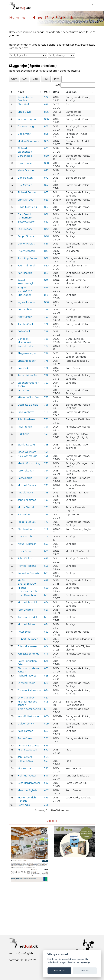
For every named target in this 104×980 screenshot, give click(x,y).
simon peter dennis (29, 709)
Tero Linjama (25, 610)
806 (46, 302)
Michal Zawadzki (28, 750)
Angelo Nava (25, 493)
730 (46, 500)
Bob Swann (25, 134)
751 (46, 427)
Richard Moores (27, 676)
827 (46, 273)
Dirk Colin (23, 434)
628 (46, 676)
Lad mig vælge (83, 962)
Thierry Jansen (26, 251)
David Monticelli (27, 207)
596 (46, 746)
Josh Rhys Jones (27, 258)
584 (46, 757)
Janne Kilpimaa (27, 500)
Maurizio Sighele (27, 790)
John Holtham (26, 419)
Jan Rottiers (25, 757)
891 (46, 105)
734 (46, 471)
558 (46, 761)
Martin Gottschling (29, 463)
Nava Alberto (25, 515)
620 (46, 698)
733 (46, 485)
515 (46, 783)
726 (46, 515)
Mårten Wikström (28, 397)
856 (46, 214)
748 (46, 434)
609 (46, 716)
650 (46, 639)
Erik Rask (23, 368)
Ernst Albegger (27, 361)
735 (46, 463)
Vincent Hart (25, 768)
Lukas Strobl (25, 537)
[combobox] (28, 55)
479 (46, 798)
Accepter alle (59, 971)
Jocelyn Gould (26, 324)
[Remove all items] (43, 55)
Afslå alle (85, 971)
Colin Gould (25, 332)
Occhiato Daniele (28, 405)
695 (46, 559)
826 (46, 280)
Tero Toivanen (26, 471)
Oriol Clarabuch (27, 698)
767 (46, 383)
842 (46, 229)
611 (46, 709)
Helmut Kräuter (27, 776)
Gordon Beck (25, 156)
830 (46, 266)
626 (46, 683)
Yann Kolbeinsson (28, 716)
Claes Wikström (27, 452)
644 (46, 646)
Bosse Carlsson (27, 222)
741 (46, 456)
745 (46, 445)
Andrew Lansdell (28, 617)
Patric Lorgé (25, 478)
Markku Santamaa (29, 141)
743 (46, 452)
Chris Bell (23, 105)
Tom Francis (25, 163)
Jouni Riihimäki (27, 266)
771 (46, 361)
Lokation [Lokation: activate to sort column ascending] (71, 92)
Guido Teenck (26, 724)
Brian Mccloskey (27, 646)
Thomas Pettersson (29, 690)
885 (46, 126)
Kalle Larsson (25, 731)
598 (46, 738)
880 (46, 156)
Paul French (25, 427)
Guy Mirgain (25, 185)
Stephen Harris (27, 529)
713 (46, 529)
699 (46, 544)
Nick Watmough (27, 456)
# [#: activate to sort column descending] (11, 92)
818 (46, 295)
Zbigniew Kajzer (27, 353)
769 (46, 375)
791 (46, 324)
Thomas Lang (26, 126)
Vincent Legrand (28, 119)
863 (46, 200)
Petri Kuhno (25, 310)
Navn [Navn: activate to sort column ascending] (21, 92)
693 (46, 573)
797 (46, 317)
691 (46, 580)
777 (46, 346)
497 (46, 790)
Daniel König (25, 761)
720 (46, 522)
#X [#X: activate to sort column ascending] (46, 92)
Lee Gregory (25, 229)
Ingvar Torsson (26, 302)
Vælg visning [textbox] (57, 56)
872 (46, 170)
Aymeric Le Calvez (28, 746)
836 (46, 244)
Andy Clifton (25, 317)
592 (46, 750)
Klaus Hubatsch (27, 544)
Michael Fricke (26, 624)
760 (46, 412)
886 (46, 112)
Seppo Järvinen (27, 236)
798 (46, 310)
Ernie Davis (24, 112)
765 (46, 390)
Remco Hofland (27, 566)
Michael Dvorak (27, 485)
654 (46, 624)
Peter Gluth (25, 390)
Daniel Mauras (26, 244)
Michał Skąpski (27, 507)
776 (46, 353)
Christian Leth (26, 200)
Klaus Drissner (26, 170)
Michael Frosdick (28, 602)
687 (46, 595)
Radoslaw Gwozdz (28, 573)
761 (46, 405)
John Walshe (25, 559)
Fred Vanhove (26, 412)
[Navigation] (92, 6)
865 (46, 192)
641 (46, 654)
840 (46, 236)
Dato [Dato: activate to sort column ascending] (56, 92)
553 (46, 768)
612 (46, 702)
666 (46, 610)
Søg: (75, 85)
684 (46, 602)
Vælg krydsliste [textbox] (19, 56)
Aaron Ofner (25, 738)
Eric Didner (24, 295)
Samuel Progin (27, 683)
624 (46, 690)
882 (46, 148)
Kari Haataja (25, 273)
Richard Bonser (27, 192)
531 (46, 776)
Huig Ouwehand (28, 595)
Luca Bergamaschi (29, 783)
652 (46, 632)
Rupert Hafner (26, 346)
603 (46, 731)
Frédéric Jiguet (27, 522)
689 (46, 588)
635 (46, 668)
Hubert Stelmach (28, 639)
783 (46, 339)
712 (46, 537)
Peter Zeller (25, 632)
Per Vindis (24, 805)
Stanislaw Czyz (26, 445)
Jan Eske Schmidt (28, 654)
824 (46, 288)
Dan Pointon (25, 178)
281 (46, 805)
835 (46, 251)
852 (46, 222)
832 (46, 258)
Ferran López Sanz (29, 375)
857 (46, 207)
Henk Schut (25, 551)
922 (46, 97)
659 (46, 617)
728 (46, 507)
